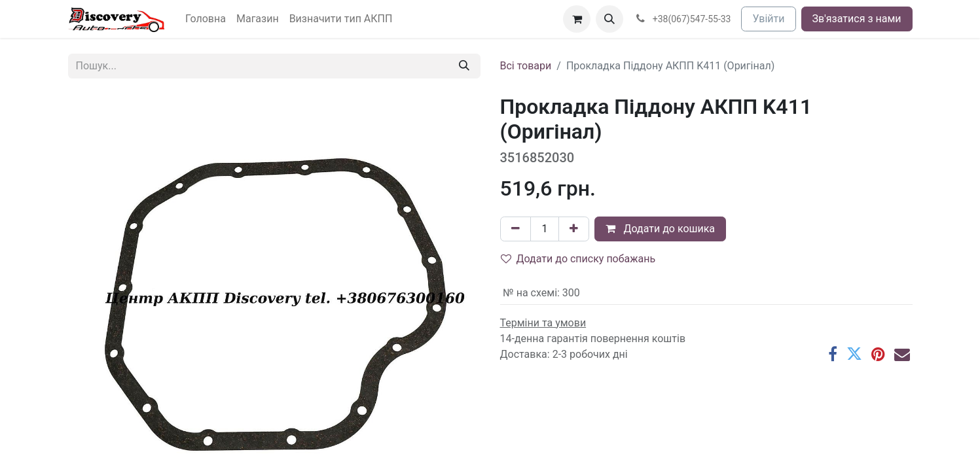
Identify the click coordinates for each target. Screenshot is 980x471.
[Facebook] (833, 354)
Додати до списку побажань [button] (578, 259)
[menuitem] (206, 19)
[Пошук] (464, 66)
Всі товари (526, 66)
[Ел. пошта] (902, 354)
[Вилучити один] (516, 229)
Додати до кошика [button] (660, 229)
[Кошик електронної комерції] (577, 19)
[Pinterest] (878, 354)
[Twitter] (854, 354)
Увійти (768, 19)
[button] (609, 19)
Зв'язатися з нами (857, 19)
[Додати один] (574, 229)
